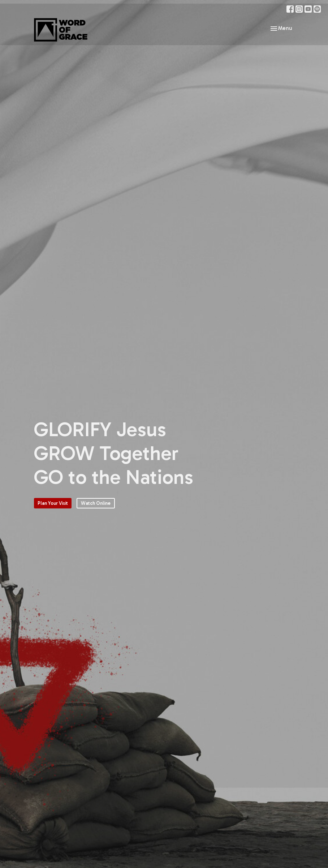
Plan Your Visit (53, 503)
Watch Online (96, 503)
